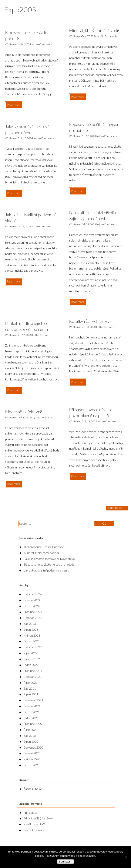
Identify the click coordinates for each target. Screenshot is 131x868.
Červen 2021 (32, 706)
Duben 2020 (31, 765)
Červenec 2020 (33, 747)
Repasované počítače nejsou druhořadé (49, 564)
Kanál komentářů (34, 824)
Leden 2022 (31, 665)
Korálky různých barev (89, 321)
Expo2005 (20, 9)
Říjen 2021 (30, 683)
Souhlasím (66, 862)
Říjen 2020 (30, 730)
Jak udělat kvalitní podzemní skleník (46, 570)
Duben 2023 (31, 641)
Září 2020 (30, 736)
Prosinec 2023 (33, 612)
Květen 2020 (32, 759)
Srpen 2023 (31, 630)
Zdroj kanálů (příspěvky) (38, 818)
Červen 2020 (32, 753)
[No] (126, 857)
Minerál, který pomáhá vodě (94, 30)
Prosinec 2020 (33, 724)
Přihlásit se (30, 813)
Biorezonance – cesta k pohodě (44, 547)
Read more (14, 105)
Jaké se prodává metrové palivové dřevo (49, 559)
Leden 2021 (31, 718)
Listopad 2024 (33, 594)
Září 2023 (30, 624)
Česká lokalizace (34, 830)
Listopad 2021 (33, 677)
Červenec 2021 (33, 700)
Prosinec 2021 (33, 671)
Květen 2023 (32, 635)
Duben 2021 (31, 712)
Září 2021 (30, 688)
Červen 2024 (32, 600)
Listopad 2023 (33, 618)
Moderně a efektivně (24, 412)
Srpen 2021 (31, 694)
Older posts (117, 508)
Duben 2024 (31, 606)
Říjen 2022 (30, 653)
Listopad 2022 (33, 647)
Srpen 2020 (31, 742)
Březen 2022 (32, 659)
